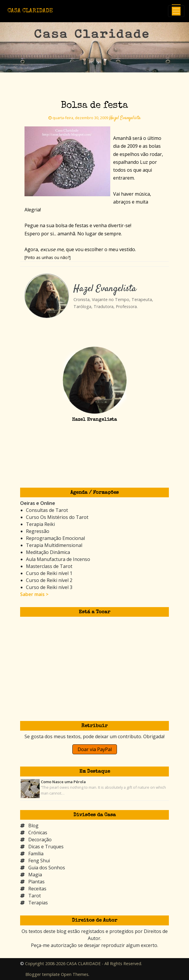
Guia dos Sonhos (47, 868)
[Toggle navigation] (176, 11)
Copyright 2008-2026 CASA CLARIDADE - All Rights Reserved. (84, 964)
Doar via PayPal (95, 749)
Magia (35, 875)
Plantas (36, 882)
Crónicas (38, 833)
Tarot (35, 896)
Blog (33, 826)
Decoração (40, 840)
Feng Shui (39, 861)
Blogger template (43, 974)
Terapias (38, 903)
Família (36, 854)
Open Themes (75, 974)
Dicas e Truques (46, 847)
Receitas (37, 889)
